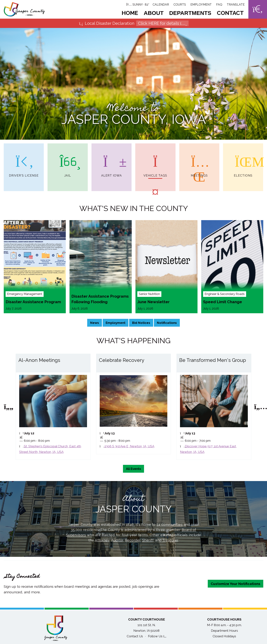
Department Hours (224, 631)
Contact (230, 13)
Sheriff (148, 541)
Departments (190, 13)
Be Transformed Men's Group (213, 361)
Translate (236, 5)
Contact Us (135, 637)
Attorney (102, 541)
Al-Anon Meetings (39, 361)
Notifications (167, 323)
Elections (243, 160)
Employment (201, 5)
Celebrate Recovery (122, 361)
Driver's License (24, 160)
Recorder (133, 541)
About (154, 13)
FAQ (219, 5)
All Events (133, 469)
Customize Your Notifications (236, 585)
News (95, 323)
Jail (68, 160)
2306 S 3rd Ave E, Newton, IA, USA (129, 447)
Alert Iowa (112, 160)
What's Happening (133, 341)
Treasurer (170, 541)
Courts (180, 5)
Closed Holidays (224, 637)
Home (130, 13)
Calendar (161, 5)
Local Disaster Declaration (133, 23)
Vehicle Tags (155, 160)
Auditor (117, 541)
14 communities (170, 525)
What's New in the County (134, 209)
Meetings (199, 160)
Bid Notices (141, 323)
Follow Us (157, 637)
